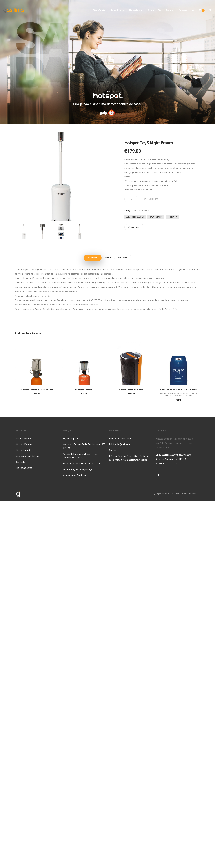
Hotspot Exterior (138, 133)
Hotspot (173, 217)
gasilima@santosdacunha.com (176, 455)
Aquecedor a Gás (135, 217)
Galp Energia (156, 217)
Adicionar (153, 199)
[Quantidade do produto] (132, 199)
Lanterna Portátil (84, 390)
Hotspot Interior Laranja (131, 390)
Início (127, 133)
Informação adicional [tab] (116, 258)
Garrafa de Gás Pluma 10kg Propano (178, 390)
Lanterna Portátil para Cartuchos (37, 390)
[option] (24, 232)
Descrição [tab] (93, 258)
